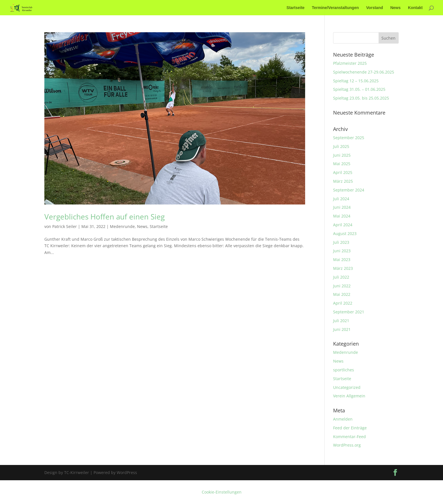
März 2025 (343, 181)
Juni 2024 (342, 207)
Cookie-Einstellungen (222, 492)
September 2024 (349, 190)
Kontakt (415, 8)
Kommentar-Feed (349, 437)
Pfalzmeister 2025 (350, 63)
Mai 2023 (342, 259)
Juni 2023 (342, 251)
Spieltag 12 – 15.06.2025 (356, 81)
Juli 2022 (341, 277)
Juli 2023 (341, 242)
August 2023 (345, 233)
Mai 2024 (342, 216)
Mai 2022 (342, 294)
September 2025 (349, 138)
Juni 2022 (342, 286)
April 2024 (343, 225)
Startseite (296, 8)
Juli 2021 (341, 321)
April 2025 (343, 172)
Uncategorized (347, 387)
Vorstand (375, 8)
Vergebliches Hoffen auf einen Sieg (105, 217)
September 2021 (349, 312)
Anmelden (343, 419)
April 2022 (343, 303)
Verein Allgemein (349, 396)
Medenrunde (122, 226)
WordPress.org (347, 445)
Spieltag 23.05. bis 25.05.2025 (361, 98)
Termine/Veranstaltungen (335, 8)
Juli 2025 (341, 146)
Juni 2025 (342, 155)
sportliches (344, 370)
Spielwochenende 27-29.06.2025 (364, 72)
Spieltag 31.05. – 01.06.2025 (359, 89)
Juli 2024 (341, 199)
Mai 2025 (342, 164)
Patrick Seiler (65, 226)
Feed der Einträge (350, 428)
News (395, 8)
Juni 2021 (342, 329)
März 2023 (343, 268)
